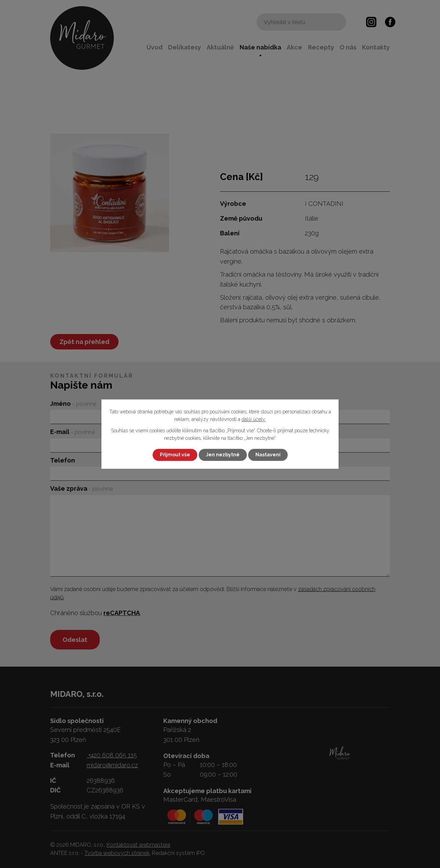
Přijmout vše (175, 455)
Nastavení (268, 455)
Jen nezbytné (223, 455)
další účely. (254, 420)
